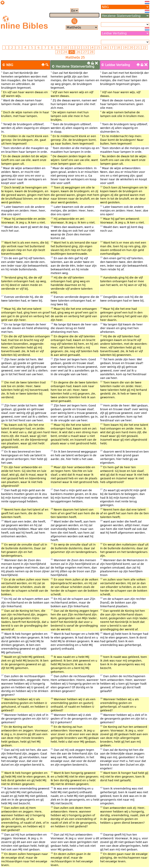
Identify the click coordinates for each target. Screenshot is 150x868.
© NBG (8, 65)
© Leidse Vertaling (116, 65)
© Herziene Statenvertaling (73, 67)
